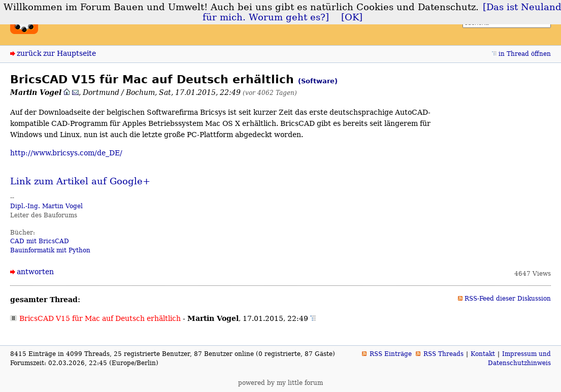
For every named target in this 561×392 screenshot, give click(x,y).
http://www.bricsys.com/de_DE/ (66, 153)
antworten (35, 272)
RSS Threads (443, 354)
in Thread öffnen (525, 54)
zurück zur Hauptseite (56, 53)
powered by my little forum (280, 383)
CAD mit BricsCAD (40, 241)
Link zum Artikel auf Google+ (80, 181)
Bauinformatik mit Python (50, 250)
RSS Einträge (391, 354)
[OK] (352, 17)
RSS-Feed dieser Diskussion (508, 299)
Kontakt (483, 354)
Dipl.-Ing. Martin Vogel (46, 206)
